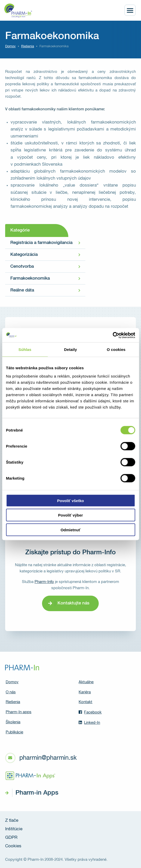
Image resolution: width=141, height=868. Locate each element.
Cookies (13, 846)
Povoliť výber (70, 515)
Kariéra (85, 692)
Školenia (13, 722)
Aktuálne (86, 682)
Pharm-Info (44, 582)
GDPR (11, 838)
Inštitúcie (14, 829)
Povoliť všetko (71, 500)
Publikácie (14, 732)
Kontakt (85, 702)
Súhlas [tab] (25, 349)
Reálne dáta (22, 290)
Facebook (90, 712)
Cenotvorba (22, 267)
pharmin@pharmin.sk (48, 758)
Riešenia (28, 46)
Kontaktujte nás (73, 603)
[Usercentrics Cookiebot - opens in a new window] (113, 335)
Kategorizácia (24, 255)
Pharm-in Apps (37, 793)
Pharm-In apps (19, 712)
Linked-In (89, 723)
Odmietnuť (70, 530)
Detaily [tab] (71, 349)
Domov (10, 46)
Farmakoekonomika (30, 278)
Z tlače (12, 821)
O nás (11, 692)
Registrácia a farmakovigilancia (41, 243)
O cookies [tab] (116, 349)
